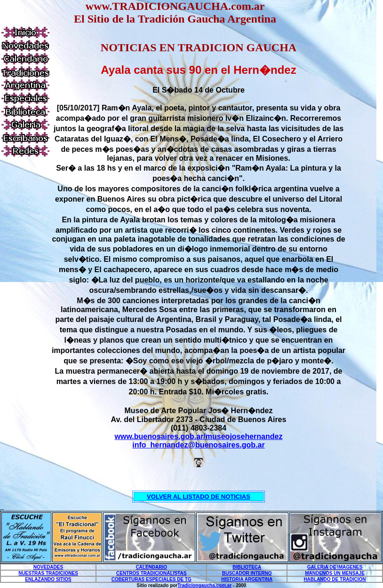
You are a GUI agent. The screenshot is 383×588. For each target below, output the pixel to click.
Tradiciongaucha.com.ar (204, 585)
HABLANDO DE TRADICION (335, 579)
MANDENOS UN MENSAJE (335, 573)
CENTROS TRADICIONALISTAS (151, 573)
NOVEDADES (48, 567)
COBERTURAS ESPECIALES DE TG (152, 579)
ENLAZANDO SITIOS (48, 579)
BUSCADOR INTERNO (247, 573)
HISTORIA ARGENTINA (247, 579)
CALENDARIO (151, 567)
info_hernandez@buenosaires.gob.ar (198, 445)
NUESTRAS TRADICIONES (48, 573)
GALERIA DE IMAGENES (335, 567)
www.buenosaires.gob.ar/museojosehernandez (199, 436)
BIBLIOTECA (247, 567)
